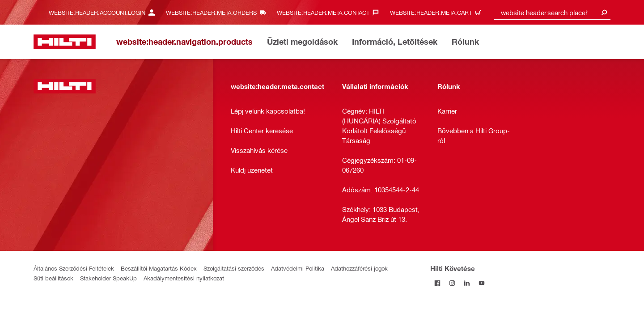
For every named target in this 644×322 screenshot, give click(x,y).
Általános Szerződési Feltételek (74, 268)
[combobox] (552, 12)
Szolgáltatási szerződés (234, 268)
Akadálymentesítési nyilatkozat (184, 278)
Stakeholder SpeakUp (108, 278)
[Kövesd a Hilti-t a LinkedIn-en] (467, 283)
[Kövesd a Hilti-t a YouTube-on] (482, 283)
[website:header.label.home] (65, 42)
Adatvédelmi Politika (298, 268)
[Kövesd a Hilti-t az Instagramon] (452, 283)
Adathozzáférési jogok (359, 268)
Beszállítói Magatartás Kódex (159, 268)
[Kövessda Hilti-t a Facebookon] (438, 283)
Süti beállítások (53, 278)
